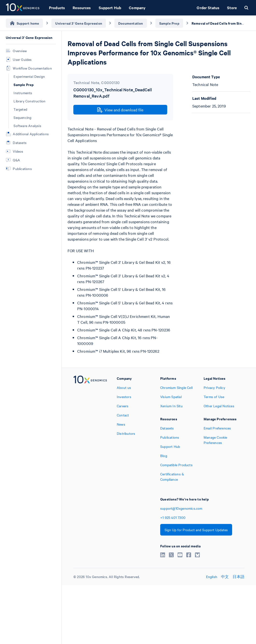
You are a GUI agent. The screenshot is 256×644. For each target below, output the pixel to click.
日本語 (239, 577)
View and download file (120, 110)
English (212, 577)
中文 (225, 577)
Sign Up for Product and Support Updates (196, 530)
